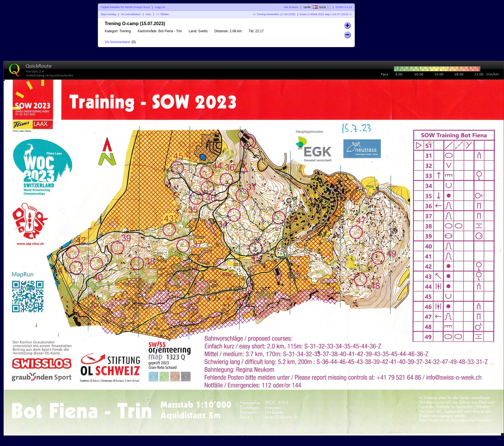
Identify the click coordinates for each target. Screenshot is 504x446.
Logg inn (160, 7)
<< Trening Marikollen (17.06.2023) (274, 14)
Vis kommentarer (118, 42)
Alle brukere (291, 7)
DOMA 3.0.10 (344, 7)
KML (148, 14)
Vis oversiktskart (131, 14)
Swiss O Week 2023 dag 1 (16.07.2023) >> (326, 14)
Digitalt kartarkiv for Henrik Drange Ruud (125, 7)
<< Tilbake (162, 14)
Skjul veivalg (108, 14)
